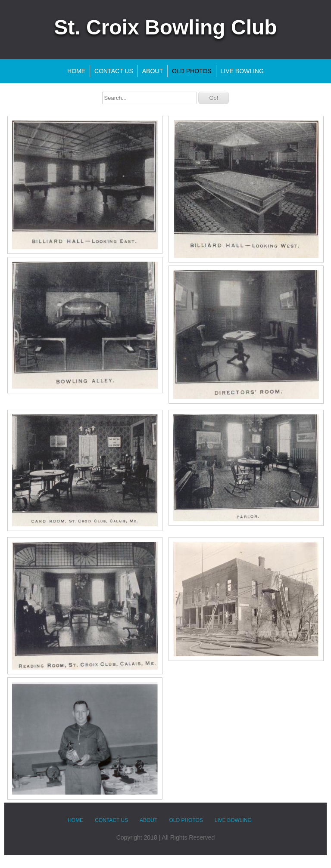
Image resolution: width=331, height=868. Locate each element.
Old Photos (192, 71)
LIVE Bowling (242, 71)
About (153, 71)
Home (76, 71)
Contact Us (114, 71)
